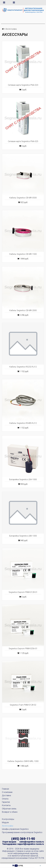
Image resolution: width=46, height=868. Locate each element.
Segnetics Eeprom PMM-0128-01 (23, 592)
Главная (5, 789)
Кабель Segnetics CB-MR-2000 (23, 310)
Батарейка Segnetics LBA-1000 (23, 479)
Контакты (6, 805)
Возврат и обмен (10, 812)
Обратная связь (9, 809)
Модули (5, 822)
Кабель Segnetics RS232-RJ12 (23, 367)
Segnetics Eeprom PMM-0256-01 (23, 649)
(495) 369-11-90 (23, 839)
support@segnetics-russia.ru (31, 844)
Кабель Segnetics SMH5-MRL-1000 (23, 761)
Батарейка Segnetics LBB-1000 (23, 536)
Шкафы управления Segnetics (15, 829)
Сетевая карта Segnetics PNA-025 (23, 141)
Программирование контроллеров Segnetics (22, 832)
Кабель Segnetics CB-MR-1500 (23, 254)
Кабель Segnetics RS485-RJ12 (23, 423)
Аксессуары (8, 826)
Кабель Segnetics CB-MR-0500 (23, 198)
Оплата (5, 799)
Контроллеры (8, 819)
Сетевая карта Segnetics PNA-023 (23, 85)
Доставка (6, 795)
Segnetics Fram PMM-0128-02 (23, 705)
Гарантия (6, 802)
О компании (7, 792)
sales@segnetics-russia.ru (32, 842)
